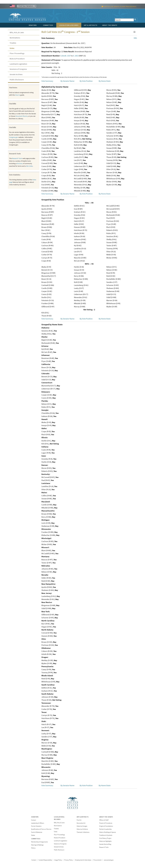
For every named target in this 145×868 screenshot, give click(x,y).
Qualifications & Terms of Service (41, 829)
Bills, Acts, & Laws (17, 32)
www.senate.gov (109, 860)
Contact (34, 820)
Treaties (13, 43)
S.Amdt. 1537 (66, 56)
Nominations (15, 38)
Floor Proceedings (17, 53)
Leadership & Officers (38, 823)
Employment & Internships (83, 860)
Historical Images (82, 826)
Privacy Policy (69, 860)
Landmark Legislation (18, 64)
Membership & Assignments (39, 842)
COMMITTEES (36, 839)
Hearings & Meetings (37, 845)
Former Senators (36, 826)
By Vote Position (86, 81)
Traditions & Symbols (106, 835)
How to (18, 95)
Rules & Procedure (17, 59)
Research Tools (17, 158)
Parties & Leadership (105, 829)
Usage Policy (58, 860)
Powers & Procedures (106, 823)
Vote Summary (47, 81)
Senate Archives (16, 74)
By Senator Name (67, 81)
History (33, 848)
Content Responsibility (45, 860)
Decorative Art (81, 823)
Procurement (97, 860)
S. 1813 (76, 56)
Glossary (20, 163)
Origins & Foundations (106, 826)
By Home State (105, 81)
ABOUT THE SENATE (106, 817)
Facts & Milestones (37, 832)
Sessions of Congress (18, 69)
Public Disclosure (17, 80)
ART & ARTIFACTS (83, 817)
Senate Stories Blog (105, 844)
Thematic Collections (83, 832)
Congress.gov (14, 137)
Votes (12, 48)
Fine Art (79, 820)
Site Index (29, 166)
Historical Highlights (105, 841)
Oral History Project (105, 838)
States (33, 835)
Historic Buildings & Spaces (108, 832)
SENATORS (35, 817)
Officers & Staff (104, 820)
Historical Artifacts (82, 829)
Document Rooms (22, 116)
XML (135, 38)
